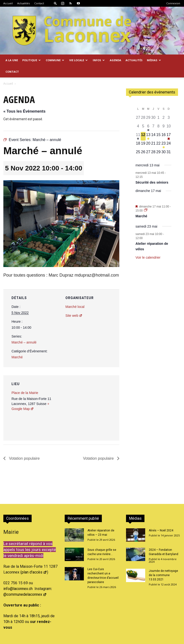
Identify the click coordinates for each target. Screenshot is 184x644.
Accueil (8, 3)
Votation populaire (24, 458)
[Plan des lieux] (90, 408)
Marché (17, 357)
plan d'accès (34, 572)
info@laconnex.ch (18, 589)
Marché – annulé (24, 342)
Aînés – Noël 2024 (161, 530)
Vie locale (78, 60)
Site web (74, 316)
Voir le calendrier (148, 257)
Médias (154, 60)
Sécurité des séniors (152, 182)
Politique (32, 60)
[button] (55, 3)
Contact (39, 3)
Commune (55, 60)
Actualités (23, 3)
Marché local (75, 307)
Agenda (115, 60)
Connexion (173, 3)
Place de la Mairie (25, 393)
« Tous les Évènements (24, 111)
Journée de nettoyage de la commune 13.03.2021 (163, 575)
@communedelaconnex (25, 594)
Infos (99, 60)
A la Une (12, 60)
